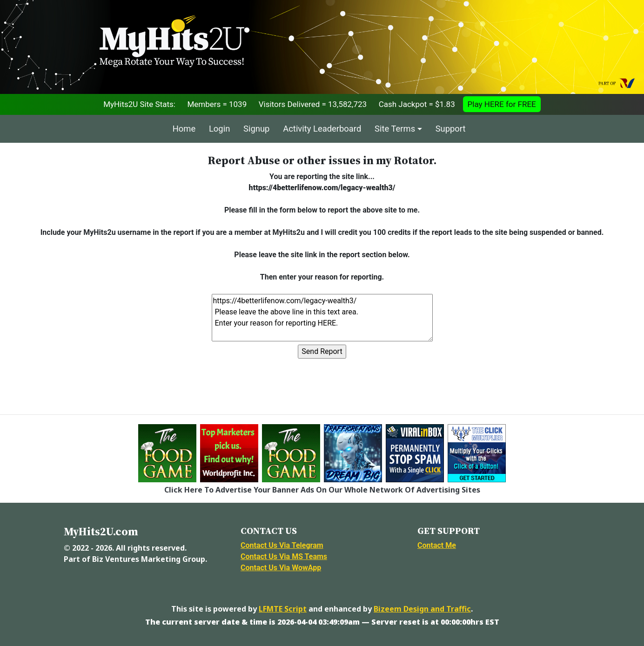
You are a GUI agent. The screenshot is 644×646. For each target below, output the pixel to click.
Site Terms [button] (395, 129)
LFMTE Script (283, 609)
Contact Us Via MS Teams (284, 556)
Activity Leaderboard (322, 129)
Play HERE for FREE (502, 104)
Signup (256, 129)
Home (184, 129)
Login (219, 129)
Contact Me (437, 545)
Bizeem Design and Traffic (422, 609)
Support (451, 129)
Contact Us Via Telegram (282, 545)
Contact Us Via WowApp (281, 568)
